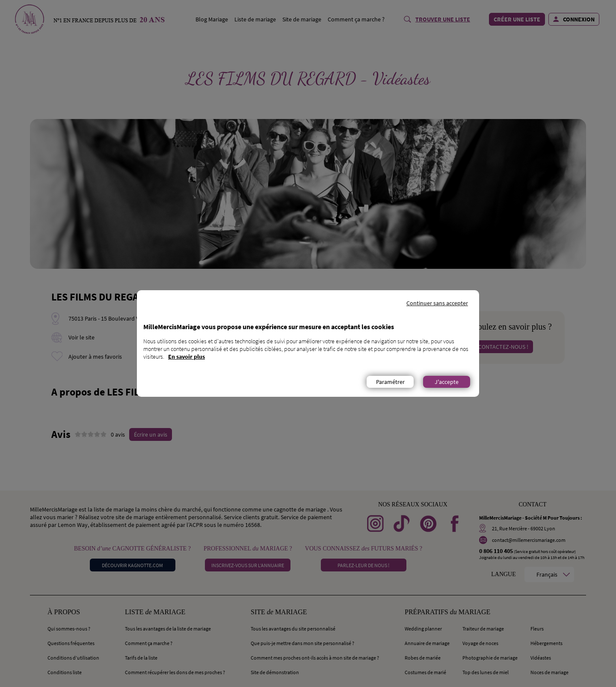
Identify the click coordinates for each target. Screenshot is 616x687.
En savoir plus (187, 357)
